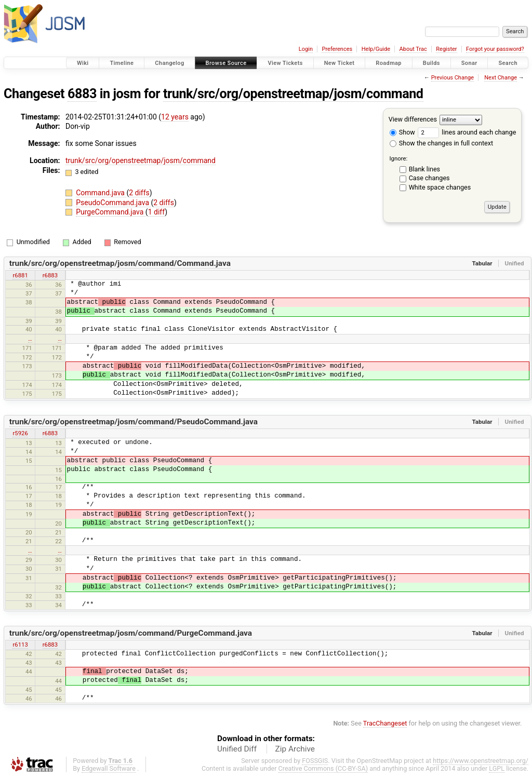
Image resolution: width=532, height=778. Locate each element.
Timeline (122, 63)
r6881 (20, 275)
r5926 (20, 433)
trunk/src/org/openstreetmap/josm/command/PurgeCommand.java (131, 633)
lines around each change (467, 132)
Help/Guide (376, 49)
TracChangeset (385, 723)
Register (446, 49)
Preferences (337, 49)
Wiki (83, 63)
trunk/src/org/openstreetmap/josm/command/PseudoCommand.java (134, 422)
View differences (413, 119)
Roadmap (389, 63)
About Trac (413, 49)
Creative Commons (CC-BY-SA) (323, 768)
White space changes (440, 187)
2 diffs (139, 193)
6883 (82, 94)
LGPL (497, 768)
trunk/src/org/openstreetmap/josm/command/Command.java (120, 263)
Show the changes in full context (441, 143)
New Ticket (340, 63)
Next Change (501, 78)
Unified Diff (237, 749)
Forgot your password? (495, 49)
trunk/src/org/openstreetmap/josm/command (293, 94)
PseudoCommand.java (113, 203)
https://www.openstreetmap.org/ (481, 761)
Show (402, 132)
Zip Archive (295, 749)
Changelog (169, 63)
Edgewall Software (109, 768)
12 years (175, 117)
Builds (431, 63)
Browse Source (226, 63)
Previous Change (453, 78)
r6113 (20, 645)
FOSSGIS (315, 761)
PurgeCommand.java (111, 212)
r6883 (50, 275)
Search (508, 63)
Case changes (429, 178)
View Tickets (285, 63)
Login (306, 49)
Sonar (469, 63)
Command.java (101, 193)
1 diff (157, 212)
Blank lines (424, 169)
